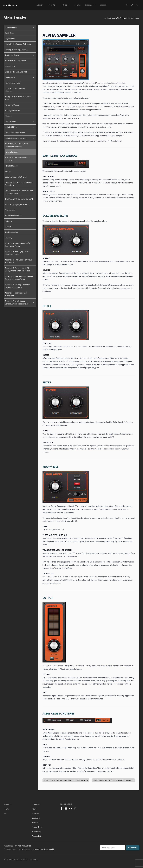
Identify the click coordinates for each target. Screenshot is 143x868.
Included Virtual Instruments (20, 138)
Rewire (8, 171)
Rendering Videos (12, 105)
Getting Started (20, 28)
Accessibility (37, 836)
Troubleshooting (11, 232)
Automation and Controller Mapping (20, 90)
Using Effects (20, 122)
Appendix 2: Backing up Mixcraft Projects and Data (18, 253)
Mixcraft (40, 5)
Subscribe (133, 848)
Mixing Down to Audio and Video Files (18, 98)
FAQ (5, 813)
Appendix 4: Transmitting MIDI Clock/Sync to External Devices (17, 269)
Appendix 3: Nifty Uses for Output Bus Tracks (18, 261)
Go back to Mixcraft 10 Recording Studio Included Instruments (66, 780)
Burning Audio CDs (12, 111)
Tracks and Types (20, 55)
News (34, 809)
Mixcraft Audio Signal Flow (16, 61)
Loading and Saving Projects (16, 50)
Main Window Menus (13, 216)
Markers (8, 116)
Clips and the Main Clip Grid (20, 72)
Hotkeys (8, 221)
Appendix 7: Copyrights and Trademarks (16, 294)
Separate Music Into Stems (16, 177)
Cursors (8, 227)
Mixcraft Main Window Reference (18, 44)
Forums (78, 5)
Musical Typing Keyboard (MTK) (18, 205)
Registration (10, 39)
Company (36, 804)
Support (103, 5)
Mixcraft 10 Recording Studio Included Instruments (20, 145)
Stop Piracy (36, 832)
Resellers (36, 822)
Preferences (10, 210)
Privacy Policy (38, 827)
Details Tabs (20, 77)
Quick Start (20, 33)
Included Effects (20, 127)
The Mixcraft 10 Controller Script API (19, 199)
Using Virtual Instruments (15, 133)
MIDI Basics (10, 66)
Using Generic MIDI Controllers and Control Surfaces (19, 192)
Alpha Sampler (12, 152)
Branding (35, 813)
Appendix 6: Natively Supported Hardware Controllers (17, 286)
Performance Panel (20, 83)
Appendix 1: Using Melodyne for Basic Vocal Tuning (18, 245)
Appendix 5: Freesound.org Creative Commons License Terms (19, 278)
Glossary (8, 238)
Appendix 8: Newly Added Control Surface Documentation (20, 303)
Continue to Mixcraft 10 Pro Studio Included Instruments (113, 780)
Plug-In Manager (12, 166)
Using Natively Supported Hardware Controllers (19, 184)
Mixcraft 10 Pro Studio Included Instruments (20, 159)
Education (36, 818)
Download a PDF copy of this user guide (122, 18)
